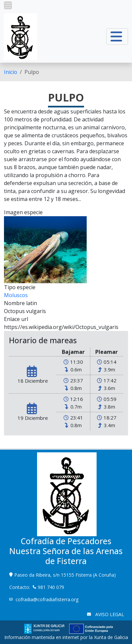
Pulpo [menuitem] (32, 72)
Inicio (11, 72)
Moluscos (16, 295)
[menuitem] (11, 72)
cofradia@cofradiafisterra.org (47, 599)
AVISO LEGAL (109, 614)
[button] (8, 5)
